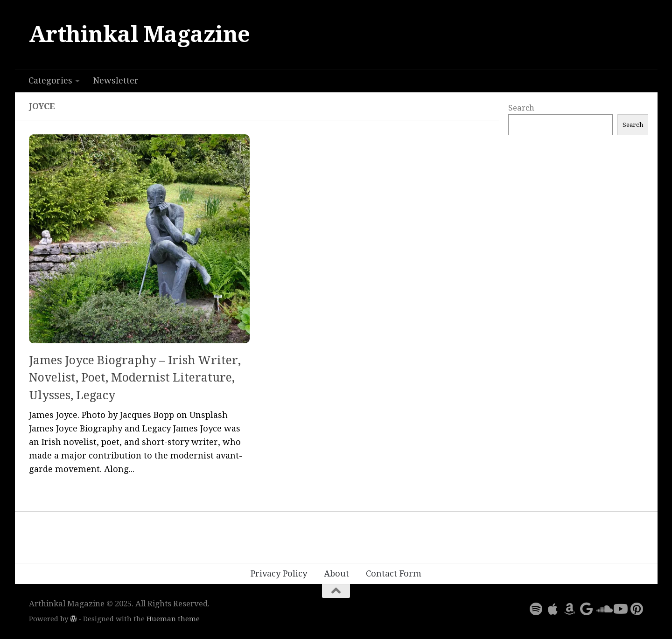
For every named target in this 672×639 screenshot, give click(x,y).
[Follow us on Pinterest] (637, 609)
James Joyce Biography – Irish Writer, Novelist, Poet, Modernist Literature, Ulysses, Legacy (135, 378)
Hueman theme (173, 619)
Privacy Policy (279, 573)
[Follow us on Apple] (553, 609)
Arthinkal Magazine (140, 34)
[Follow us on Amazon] (569, 609)
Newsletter (116, 80)
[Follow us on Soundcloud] (603, 609)
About (336, 573)
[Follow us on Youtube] (620, 609)
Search (521, 108)
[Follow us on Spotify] (536, 609)
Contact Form (394, 573)
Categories (50, 80)
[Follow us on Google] (586, 609)
